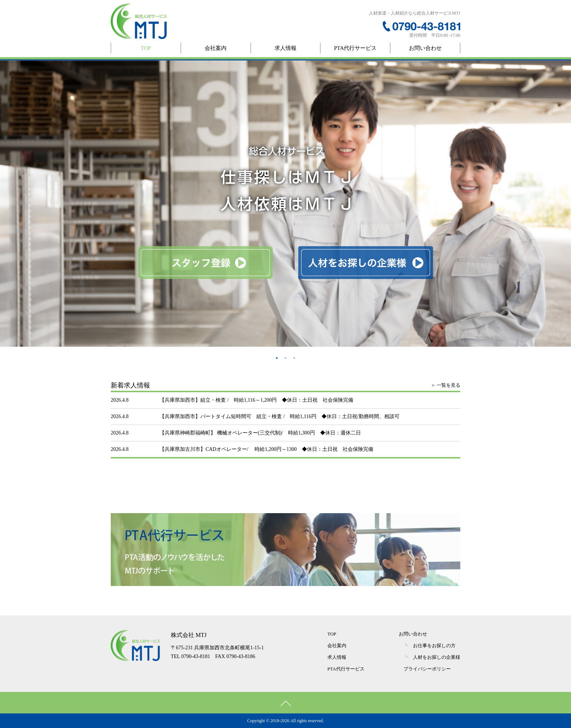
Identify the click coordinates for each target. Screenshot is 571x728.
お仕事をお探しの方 (430, 646)
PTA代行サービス (355, 48)
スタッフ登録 (205, 263)
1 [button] (277, 358)
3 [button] (294, 358)
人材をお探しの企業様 (366, 263)
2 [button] (285, 358)
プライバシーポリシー (427, 669)
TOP (146, 48)
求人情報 (285, 48)
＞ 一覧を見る (446, 385)
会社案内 (216, 48)
